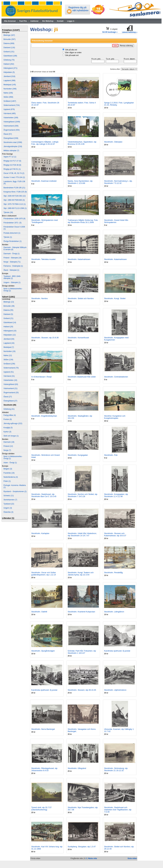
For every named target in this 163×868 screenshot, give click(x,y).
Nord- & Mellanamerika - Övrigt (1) (13, 457)
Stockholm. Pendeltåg (113, 573)
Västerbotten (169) (11, 118)
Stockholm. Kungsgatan (78, 455)
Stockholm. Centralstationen (116, 377)
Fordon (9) (8, 419)
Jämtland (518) (9, 76)
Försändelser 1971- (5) (12, 223)
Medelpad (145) (10, 85)
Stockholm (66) (10, 405)
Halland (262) (9, 64)
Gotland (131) (9, 52)
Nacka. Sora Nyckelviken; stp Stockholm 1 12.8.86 (80, 182)
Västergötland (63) (11, 384)
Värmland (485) (10, 113)
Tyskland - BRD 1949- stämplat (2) (12, 277)
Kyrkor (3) (7, 432)
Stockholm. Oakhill (39, 612)
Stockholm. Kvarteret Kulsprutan (81, 612)
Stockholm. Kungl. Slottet (115, 298)
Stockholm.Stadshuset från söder (82, 377)
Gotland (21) (8, 318)
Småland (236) (9, 364)
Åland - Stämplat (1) (11, 270)
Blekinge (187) (9, 35)
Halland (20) (8, 327)
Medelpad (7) (9, 347)
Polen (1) (7, 481)
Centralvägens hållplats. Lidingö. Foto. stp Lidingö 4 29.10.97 (45, 143)
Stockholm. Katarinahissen (79, 259)
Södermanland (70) (11, 368)
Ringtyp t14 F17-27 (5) (12, 161)
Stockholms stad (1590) (13, 142)
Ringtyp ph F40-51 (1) (12, 169)
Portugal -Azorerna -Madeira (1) (15, 486)
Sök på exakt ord (72, 55)
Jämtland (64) (9, 339)
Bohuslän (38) (9, 306)
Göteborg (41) (9, 409)
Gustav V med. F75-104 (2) (14, 177)
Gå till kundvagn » (110, 32)
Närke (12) (8, 355)
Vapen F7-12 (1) (10, 157)
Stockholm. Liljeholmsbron (115, 690)
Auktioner (35, 21)
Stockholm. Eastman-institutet (44, 181)
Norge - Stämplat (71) (12, 262)
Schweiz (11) (9, 496)
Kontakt (60, 21)
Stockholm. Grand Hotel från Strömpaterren (116, 221)
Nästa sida (93, 858)
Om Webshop (48, 21)
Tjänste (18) (8, 212)
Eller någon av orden (73, 53)
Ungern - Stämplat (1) (12, 282)
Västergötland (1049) (12, 122)
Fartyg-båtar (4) (10, 415)
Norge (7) (7, 450)
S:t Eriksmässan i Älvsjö (41, 377)
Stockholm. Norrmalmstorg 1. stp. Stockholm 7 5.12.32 (118, 182)
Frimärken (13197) (11, 30)
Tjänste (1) (8, 237)
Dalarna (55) (8, 310)
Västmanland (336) (11, 126)
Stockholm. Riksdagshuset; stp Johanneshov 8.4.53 (44, 769)
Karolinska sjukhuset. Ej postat (117, 651)
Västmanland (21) (10, 388)
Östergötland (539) (11, 138)
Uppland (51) (9, 372)
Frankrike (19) (9, 473)
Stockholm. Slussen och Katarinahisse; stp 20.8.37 (115, 534)
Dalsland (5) (8, 314)
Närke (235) (8, 93)
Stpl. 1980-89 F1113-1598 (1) (15, 208)
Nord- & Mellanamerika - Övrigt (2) (13, 290)
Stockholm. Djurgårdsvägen (43, 651)
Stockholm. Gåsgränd (77, 768)
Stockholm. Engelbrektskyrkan (44, 416)
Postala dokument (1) (12, 233)
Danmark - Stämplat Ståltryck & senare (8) (15, 248)
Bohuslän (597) (9, 39)
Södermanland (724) (12, 105)
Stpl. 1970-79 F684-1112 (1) (15, 204)
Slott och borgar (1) (11, 436)
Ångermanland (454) (12, 130)
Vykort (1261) (8, 297)
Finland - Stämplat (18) (12, 258)
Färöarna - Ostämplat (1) (13, 266)
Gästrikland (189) (10, 56)
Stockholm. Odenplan (113, 142)
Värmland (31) (9, 376)
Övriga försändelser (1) (13, 241)
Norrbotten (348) (10, 89)
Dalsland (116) (9, 48)
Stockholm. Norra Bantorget (43, 729)
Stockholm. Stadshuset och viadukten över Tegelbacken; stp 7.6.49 (118, 810)
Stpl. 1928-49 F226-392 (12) (15, 196)
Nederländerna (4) (11, 477)
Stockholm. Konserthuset (78, 338)
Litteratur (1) (8, 518)
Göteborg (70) (9, 60)
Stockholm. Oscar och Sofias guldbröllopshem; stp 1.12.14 (44, 574)
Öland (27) (8, 397)
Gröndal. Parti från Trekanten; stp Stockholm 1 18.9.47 (82, 652)
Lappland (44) (9, 343)
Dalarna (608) (9, 43)
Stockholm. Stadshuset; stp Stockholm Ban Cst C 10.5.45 (44, 495)
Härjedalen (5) (9, 72)
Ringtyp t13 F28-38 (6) (12, 165)
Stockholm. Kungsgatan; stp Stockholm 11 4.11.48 (116, 495)
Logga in (71, 21)
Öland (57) (8, 134)
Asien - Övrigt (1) (10, 463)
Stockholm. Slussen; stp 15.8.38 (45, 338)
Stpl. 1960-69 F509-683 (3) (14, 200)
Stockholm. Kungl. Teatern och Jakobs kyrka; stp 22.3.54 (81, 574)
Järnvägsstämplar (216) (13, 146)
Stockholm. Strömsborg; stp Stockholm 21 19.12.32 (116, 769)
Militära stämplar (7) (11, 151)
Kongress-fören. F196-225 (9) (15, 192)
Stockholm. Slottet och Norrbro (81, 298)
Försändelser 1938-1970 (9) (14, 219)
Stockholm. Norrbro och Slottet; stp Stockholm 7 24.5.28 (83, 495)
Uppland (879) (9, 109)
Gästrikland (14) (10, 323)
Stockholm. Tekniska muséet (43, 259)
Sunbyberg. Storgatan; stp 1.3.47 (82, 847)
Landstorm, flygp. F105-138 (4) (14, 183)
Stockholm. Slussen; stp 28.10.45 (82, 690)
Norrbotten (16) (9, 351)
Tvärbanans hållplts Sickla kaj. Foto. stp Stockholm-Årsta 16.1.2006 (83, 221)
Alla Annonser (10, 21)
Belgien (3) (8, 469)
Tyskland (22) (9, 504)
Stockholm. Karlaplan (40, 533)
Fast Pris (23, 21)
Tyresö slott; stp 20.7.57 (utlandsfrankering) (41, 809)
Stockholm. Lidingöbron (114, 612)
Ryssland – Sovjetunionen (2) (15, 491)
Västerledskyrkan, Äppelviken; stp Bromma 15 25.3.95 (82, 143)
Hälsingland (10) (10, 331)
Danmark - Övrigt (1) (12, 254)
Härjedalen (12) (10, 335)
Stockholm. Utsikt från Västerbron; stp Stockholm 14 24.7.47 (82, 534)
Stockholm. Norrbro (40, 298)
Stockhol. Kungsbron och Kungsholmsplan (115, 417)
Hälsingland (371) (10, 68)
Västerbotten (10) (10, 380)
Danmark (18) (9, 442)
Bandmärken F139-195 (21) (14, 188)
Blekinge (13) (9, 302)
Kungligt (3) (8, 428)
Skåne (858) (8, 97)
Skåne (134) (8, 360)
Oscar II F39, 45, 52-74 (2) (14, 173)
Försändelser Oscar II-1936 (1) (14, 228)
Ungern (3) (8, 508)
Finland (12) (8, 446)
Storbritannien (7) (10, 500)
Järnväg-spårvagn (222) (13, 423)
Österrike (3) (8, 512)
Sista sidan (132, 858)
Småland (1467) (10, 101)
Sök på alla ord (71, 50)
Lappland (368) (9, 81)
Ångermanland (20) (11, 393)
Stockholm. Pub (111, 455)
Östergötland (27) (10, 401)
